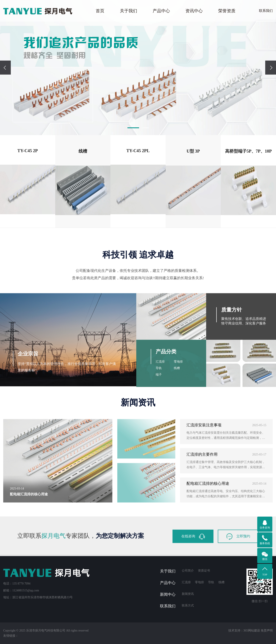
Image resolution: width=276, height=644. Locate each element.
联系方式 (188, 606)
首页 (100, 11)
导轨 (159, 439)
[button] (133, 128)
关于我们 (129, 11)
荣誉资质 (227, 11)
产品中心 (161, 11)
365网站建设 (252, 631)
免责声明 (267, 631)
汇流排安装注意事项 (204, 480)
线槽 (177, 439)
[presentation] (5, 68)
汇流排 (160, 433)
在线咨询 (193, 557)
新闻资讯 (188, 594)
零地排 (178, 433)
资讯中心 (194, 11)
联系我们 (266, 11)
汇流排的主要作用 (202, 509)
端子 (159, 446)
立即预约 (238, 557)
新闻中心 (168, 594)
